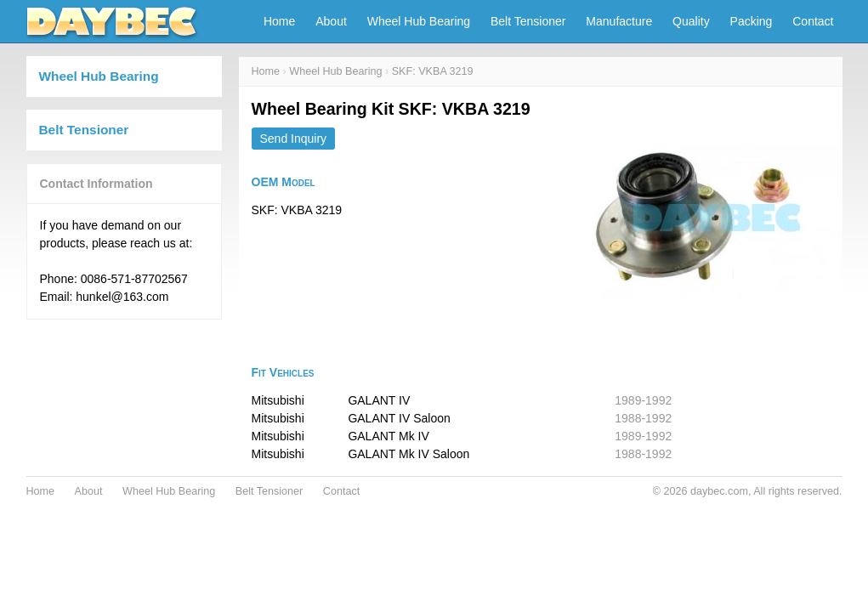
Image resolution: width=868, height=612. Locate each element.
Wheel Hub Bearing (419, 21)
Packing (752, 21)
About (331, 21)
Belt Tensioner (528, 21)
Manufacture (619, 21)
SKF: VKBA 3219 (433, 71)
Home (279, 21)
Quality (691, 21)
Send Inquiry (294, 139)
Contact (813, 21)
